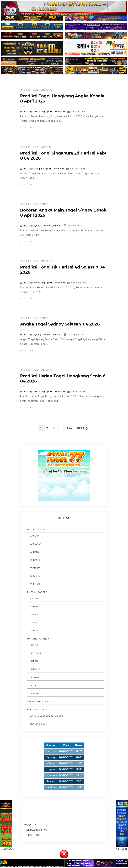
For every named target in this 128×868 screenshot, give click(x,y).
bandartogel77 (36, 830)
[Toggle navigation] (104, 6)
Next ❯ (82, 428)
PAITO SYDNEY (35, 529)
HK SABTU (35, 685)
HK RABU (35, 661)
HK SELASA (36, 653)
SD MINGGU (36, 584)
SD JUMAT (35, 568)
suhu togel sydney (32, 226)
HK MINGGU (36, 693)
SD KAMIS (35, 560)
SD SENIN (35, 536)
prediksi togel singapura (36, 147)
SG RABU (35, 606)
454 (69, 428)
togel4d (30, 825)
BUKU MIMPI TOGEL (38, 709)
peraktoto (32, 835)
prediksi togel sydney (34, 204)
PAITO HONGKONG (37, 639)
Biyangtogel (37, 724)
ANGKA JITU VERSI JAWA (40, 701)
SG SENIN (35, 598)
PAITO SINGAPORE (37, 592)
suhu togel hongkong (34, 112)
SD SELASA (36, 544)
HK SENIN (35, 645)
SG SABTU (35, 623)
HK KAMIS (35, 669)
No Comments (58, 112)
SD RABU (35, 552)
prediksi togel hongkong (37, 90)
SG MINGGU (36, 631)
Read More (27, 128)
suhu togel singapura (33, 169)
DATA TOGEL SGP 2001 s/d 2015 (47, 716)
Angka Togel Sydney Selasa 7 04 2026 (60, 324)
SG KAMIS (35, 615)
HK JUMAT (35, 677)
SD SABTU (35, 576)
